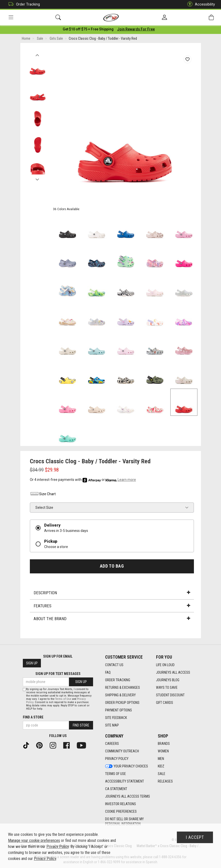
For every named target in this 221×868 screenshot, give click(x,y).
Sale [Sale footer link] (162, 774)
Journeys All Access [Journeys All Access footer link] (173, 672)
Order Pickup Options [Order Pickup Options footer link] (122, 703)
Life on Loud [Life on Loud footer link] (165, 665)
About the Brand (112, 620)
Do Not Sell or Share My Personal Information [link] (124, 822)
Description (112, 594)
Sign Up (32, 663)
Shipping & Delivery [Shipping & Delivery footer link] (120, 695)
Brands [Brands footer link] (164, 744)
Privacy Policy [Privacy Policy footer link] (117, 759)
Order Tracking (23, 4)
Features (112, 607)
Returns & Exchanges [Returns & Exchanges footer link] (123, 688)
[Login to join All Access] (88, 30)
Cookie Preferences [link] (121, 812)
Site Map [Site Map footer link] (112, 725)
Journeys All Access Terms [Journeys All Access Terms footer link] (128, 797)
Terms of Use (63, 699)
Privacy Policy (58, 847)
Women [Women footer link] (163, 751)
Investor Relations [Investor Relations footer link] (121, 804)
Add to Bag (112, 567)
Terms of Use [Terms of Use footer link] (116, 774)
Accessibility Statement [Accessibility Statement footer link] (125, 782)
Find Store (81, 725)
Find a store (33, 717)
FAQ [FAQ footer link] (108, 672)
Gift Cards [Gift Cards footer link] (165, 703)
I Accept (195, 837)
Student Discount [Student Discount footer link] (170, 695)
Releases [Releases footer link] (165, 782)
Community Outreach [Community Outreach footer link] (122, 751)
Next (38, 179)
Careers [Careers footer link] (112, 744)
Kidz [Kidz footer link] (161, 766)
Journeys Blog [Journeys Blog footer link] (168, 680)
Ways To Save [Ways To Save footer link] (167, 688)
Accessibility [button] (200, 4)
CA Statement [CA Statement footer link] (116, 789)
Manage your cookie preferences (34, 840)
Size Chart (43, 495)
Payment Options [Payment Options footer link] (119, 710)
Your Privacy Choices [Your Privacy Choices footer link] (127, 766)
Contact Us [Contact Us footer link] (114, 665)
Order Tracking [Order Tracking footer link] (118, 680)
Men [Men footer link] (161, 759)
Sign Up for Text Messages (58, 674)
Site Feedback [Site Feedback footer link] (116, 718)
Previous (38, 55)
